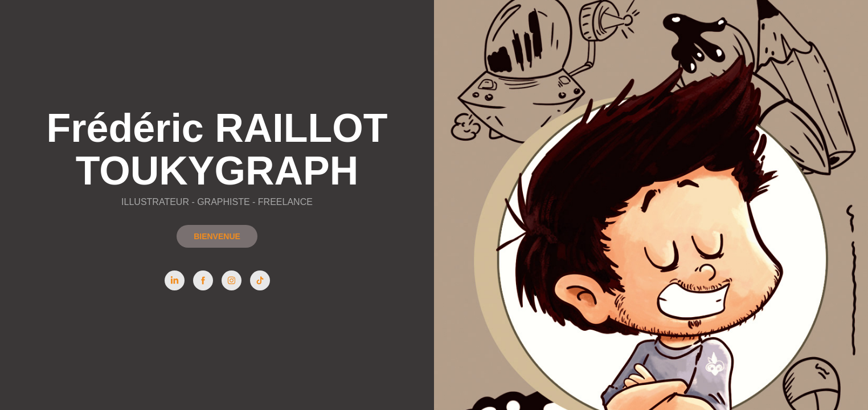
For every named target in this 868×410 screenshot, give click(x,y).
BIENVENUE (217, 236)
